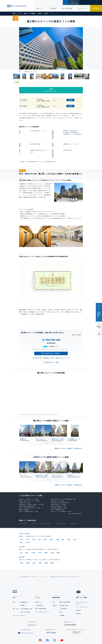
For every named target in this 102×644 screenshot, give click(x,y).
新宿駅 (46, 550)
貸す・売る (16, 596)
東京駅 (22, 550)
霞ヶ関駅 (71, 133)
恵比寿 (51, 527)
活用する (55, 593)
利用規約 (60, 638)
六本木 (28, 527)
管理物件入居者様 (74, 4)
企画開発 (62, 603)
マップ (57, 334)
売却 (61, 600)
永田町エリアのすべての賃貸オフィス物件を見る (68, 472)
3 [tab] (50, 431)
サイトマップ (68, 638)
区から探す (34, 511)
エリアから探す (23, 511)
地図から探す (74, 511)
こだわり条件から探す (60, 511)
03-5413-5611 (51, 331)
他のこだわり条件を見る (75, 501)
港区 (21, 540)
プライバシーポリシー (49, 638)
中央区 (40, 540)
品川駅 (34, 550)
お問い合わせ (96, 8)
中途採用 (78, 601)
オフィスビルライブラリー (42, 599)
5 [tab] (53, 431)
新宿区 (46, 540)
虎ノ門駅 (70, 131)
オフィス (43, 2)
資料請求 (70, 100)
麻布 (63, 527)
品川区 (52, 540)
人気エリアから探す (25, 521)
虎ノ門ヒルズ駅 (73, 134)
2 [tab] (49, 431)
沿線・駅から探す (46, 511)
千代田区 (33, 131)
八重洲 (57, 527)
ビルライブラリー (83, 8)
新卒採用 (78, 598)
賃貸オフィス (39, 590)
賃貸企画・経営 (64, 593)
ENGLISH (72, 1)
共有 (99, 334)
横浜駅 (52, 550)
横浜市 (58, 540)
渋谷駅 (40, 550)
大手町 (69, 527)
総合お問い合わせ (35, 638)
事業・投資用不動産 (67, 8)
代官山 (45, 527)
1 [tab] (48, 431)
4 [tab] (52, 431)
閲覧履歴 (85, 4)
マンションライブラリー (19, 603)
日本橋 (34, 527)
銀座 (21, 530)
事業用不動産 (51, 2)
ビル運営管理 (53, 8)
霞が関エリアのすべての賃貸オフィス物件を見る (68, 436)
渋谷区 (27, 540)
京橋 (39, 527)
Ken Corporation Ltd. (17, 6)
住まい (36, 2)
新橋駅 (28, 550)
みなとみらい (28, 530)
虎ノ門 (22, 527)
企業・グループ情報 (62, 2)
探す (14, 590)
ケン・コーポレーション (82, 595)
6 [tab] (54, 431)
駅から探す (23, 544)
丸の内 (75, 527)
